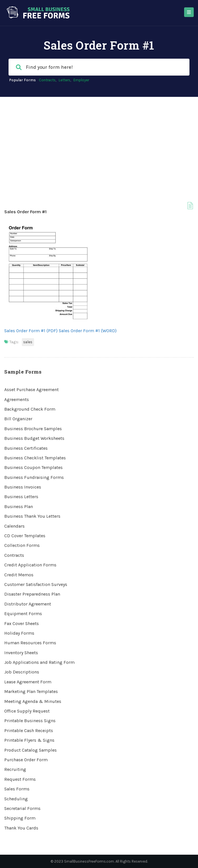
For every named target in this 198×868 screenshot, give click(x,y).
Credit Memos (19, 575)
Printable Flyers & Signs (29, 740)
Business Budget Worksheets (34, 438)
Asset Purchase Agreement (31, 390)
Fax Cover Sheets (22, 623)
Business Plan (19, 506)
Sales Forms (17, 789)
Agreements (17, 399)
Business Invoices (23, 487)
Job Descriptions (22, 672)
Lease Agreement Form (28, 682)
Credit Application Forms (30, 565)
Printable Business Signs (30, 721)
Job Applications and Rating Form (39, 662)
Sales (28, 342)
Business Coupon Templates (33, 467)
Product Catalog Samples (30, 750)
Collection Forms (22, 545)
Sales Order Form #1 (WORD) (88, 331)
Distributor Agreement (28, 604)
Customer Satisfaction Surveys (36, 584)
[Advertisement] (99, 139)
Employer (81, 80)
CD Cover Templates (25, 536)
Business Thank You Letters (32, 516)
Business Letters (21, 497)
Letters (65, 80)
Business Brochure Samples (33, 429)
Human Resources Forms (30, 643)
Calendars (14, 526)
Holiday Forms (19, 633)
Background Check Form (30, 409)
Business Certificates (26, 448)
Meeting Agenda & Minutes (33, 701)
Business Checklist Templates (35, 458)
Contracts (47, 80)
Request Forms (20, 779)
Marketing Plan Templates (31, 691)
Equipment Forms (23, 614)
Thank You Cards (21, 828)
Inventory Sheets (21, 653)
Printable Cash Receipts (29, 731)
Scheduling (16, 799)
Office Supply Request (27, 711)
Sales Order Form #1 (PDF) (31, 331)
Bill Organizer (18, 419)
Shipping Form (20, 818)
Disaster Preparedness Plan (32, 594)
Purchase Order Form (26, 760)
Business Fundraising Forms (34, 477)
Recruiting (15, 769)
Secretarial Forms (22, 808)
